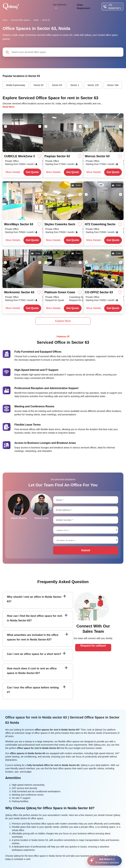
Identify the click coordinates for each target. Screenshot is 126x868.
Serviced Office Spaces (21, 20)
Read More (9, 107)
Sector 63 (46, 20)
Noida (36, 20)
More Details (13, 172)
